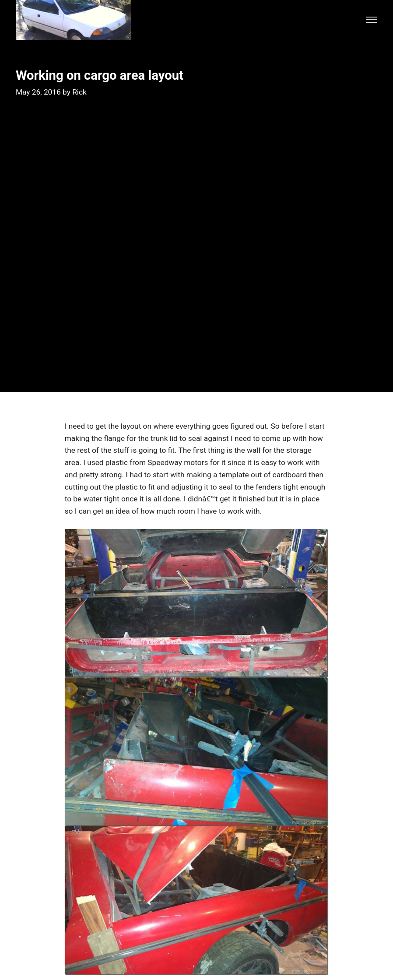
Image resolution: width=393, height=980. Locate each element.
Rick (79, 92)
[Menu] (372, 20)
